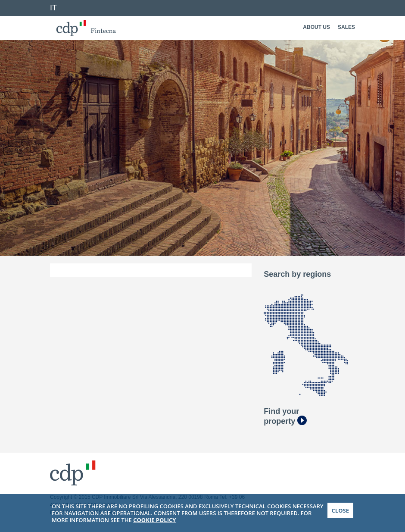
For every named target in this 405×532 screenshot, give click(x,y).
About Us (316, 27)
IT (53, 8)
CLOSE (340, 513)
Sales (346, 27)
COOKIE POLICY (154, 523)
